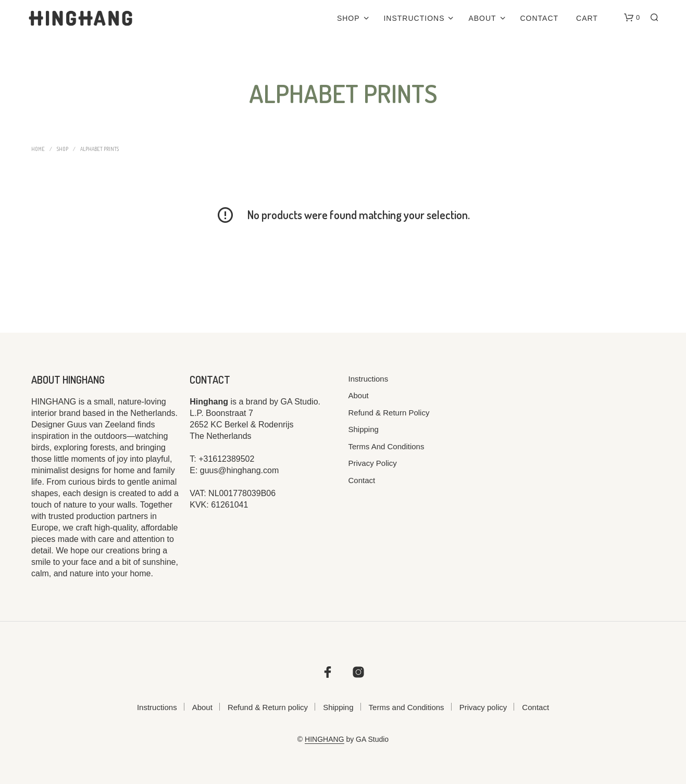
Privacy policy (373, 463)
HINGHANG (324, 739)
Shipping (364, 429)
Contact (540, 18)
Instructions (414, 18)
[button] (632, 18)
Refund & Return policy (389, 413)
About (482, 18)
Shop (348, 18)
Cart (587, 18)
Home (38, 149)
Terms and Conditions (386, 446)
